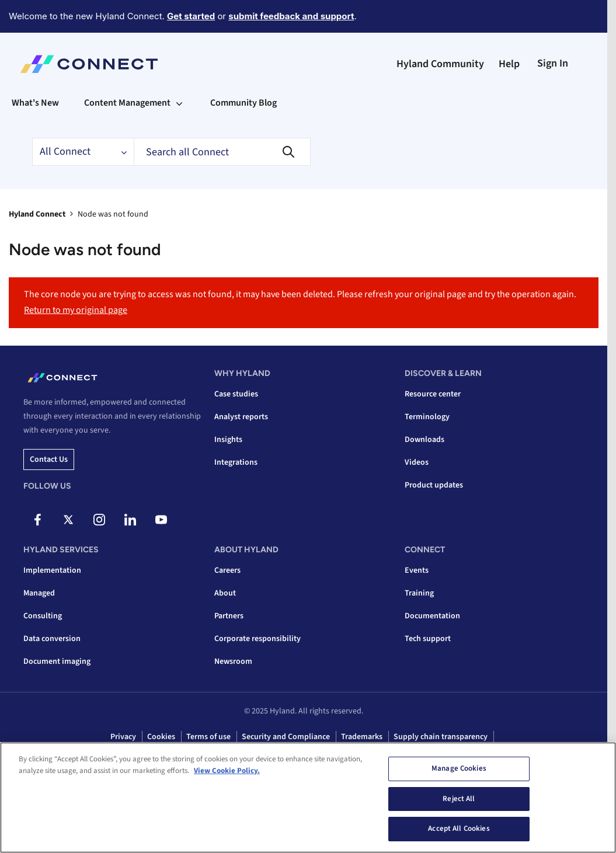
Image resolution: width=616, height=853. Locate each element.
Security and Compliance (286, 737)
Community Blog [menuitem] (243, 103)
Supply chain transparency (441, 737)
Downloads (424, 440)
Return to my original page (76, 310)
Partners (229, 616)
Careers (227, 570)
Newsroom (233, 661)
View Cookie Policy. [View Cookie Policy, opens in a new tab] (227, 771)
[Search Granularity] (83, 152)
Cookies (161, 737)
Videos (417, 462)
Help (509, 64)
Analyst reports (241, 417)
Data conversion (52, 639)
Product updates (434, 485)
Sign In (553, 63)
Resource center (433, 394)
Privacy (123, 737)
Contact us (49, 459)
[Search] (222, 152)
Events (417, 570)
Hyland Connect (37, 214)
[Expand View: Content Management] (179, 103)
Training (419, 593)
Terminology (427, 417)
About (225, 593)
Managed (39, 593)
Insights (228, 440)
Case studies (236, 394)
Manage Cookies (459, 769)
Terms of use (208, 737)
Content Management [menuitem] (127, 103)
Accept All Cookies (459, 830)
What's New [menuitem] (35, 103)
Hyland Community (440, 64)
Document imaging (57, 661)
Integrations (236, 462)
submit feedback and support (291, 16)
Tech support (428, 639)
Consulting (43, 616)
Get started (191, 16)
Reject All (459, 799)
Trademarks (362, 737)
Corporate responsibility (257, 639)
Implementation (52, 570)
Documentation (432, 616)
